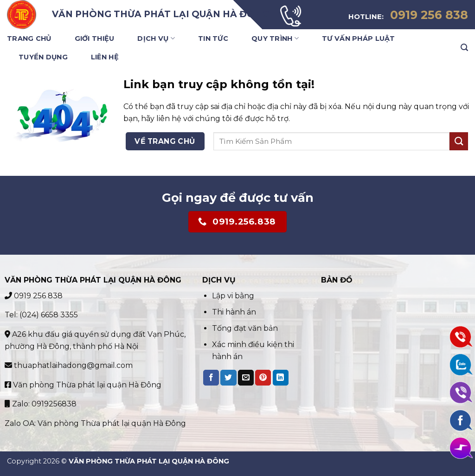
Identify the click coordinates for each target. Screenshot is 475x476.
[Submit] (459, 141)
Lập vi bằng (234, 296)
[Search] (464, 48)
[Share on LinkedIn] (281, 378)
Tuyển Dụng (43, 57)
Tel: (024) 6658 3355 (41, 315)
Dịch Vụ (156, 38)
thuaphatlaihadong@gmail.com (69, 365)
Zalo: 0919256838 (41, 404)
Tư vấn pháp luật (359, 39)
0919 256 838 (34, 296)
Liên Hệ (105, 57)
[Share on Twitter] (228, 378)
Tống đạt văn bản (245, 328)
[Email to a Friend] (246, 378)
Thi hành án (234, 312)
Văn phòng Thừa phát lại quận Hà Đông (83, 385)
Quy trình (275, 38)
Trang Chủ (29, 39)
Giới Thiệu (95, 39)
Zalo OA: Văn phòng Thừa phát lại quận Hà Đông (95, 423)
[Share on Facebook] (211, 378)
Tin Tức (213, 39)
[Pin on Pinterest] (263, 378)
